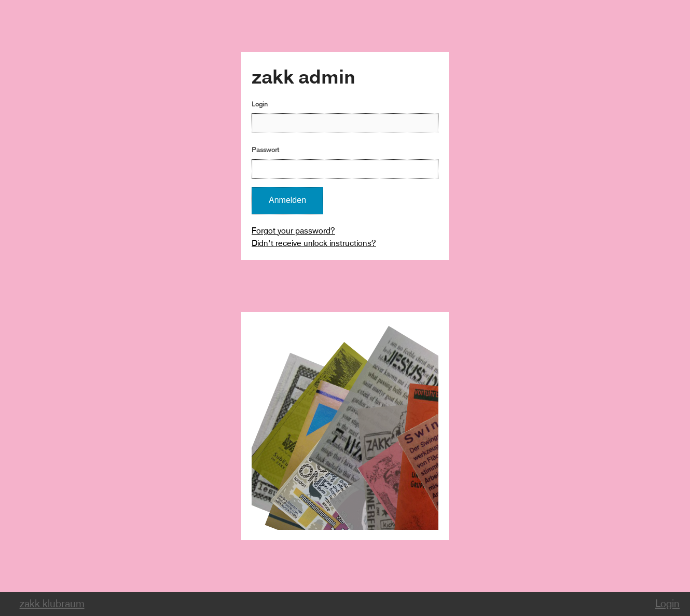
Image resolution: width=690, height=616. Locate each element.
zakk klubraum (52, 604)
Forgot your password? (293, 231)
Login (260, 104)
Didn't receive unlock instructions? (314, 243)
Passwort (265, 150)
